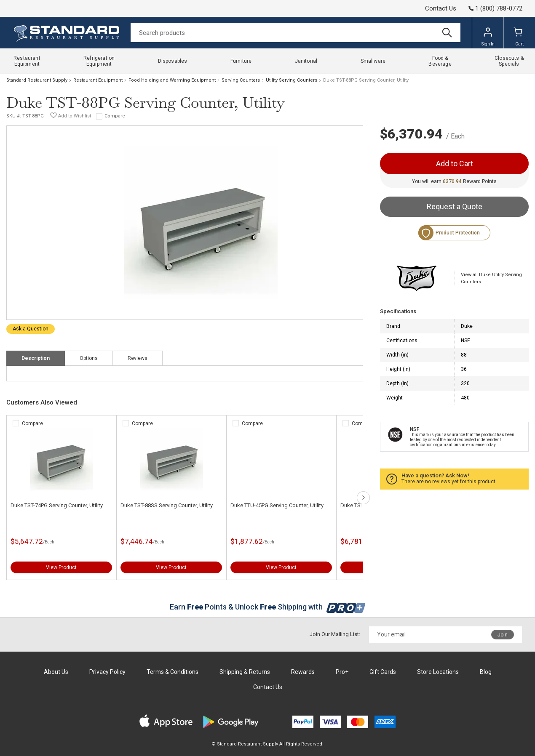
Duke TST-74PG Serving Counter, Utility (57, 505)
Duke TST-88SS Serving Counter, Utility (167, 505)
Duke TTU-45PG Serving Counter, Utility (277, 505)
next (363, 498)
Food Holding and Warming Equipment (172, 80)
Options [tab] (89, 358)
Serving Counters (241, 80)
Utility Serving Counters (292, 80)
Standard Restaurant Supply (37, 80)
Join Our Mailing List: (335, 634)
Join (503, 635)
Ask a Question (31, 329)
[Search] (296, 33)
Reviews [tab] (138, 358)
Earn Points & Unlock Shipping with (268, 607)
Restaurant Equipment (98, 80)
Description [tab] (36, 358)
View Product (61, 567)
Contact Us (441, 8)
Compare (115, 116)
